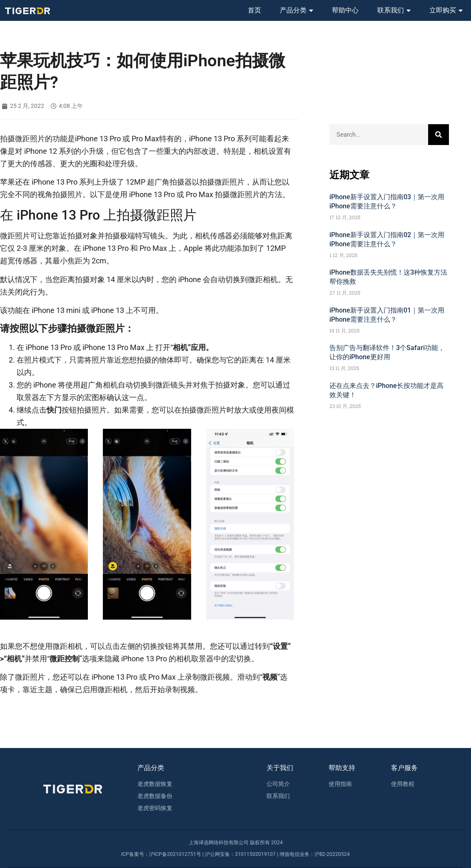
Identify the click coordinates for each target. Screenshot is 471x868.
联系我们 (394, 10)
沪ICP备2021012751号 (175, 854)
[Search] (439, 135)
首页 (254, 10)
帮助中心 (345, 10)
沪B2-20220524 (332, 854)
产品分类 (297, 10)
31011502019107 (255, 854)
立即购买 (446, 10)
